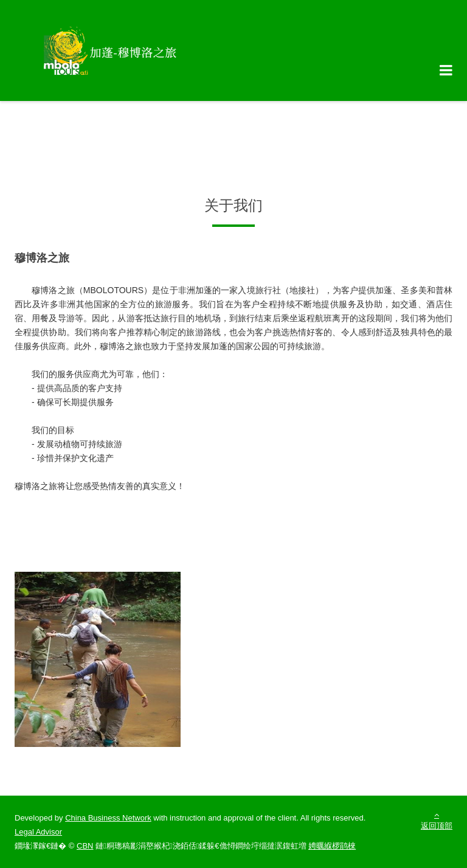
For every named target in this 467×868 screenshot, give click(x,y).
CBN (85, 846)
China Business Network (108, 818)
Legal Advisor (38, 832)
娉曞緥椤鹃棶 (332, 846)
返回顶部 (437, 821)
